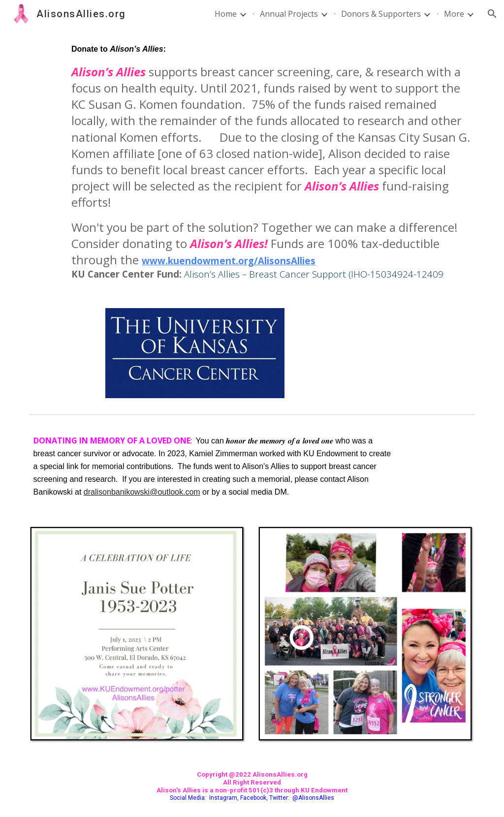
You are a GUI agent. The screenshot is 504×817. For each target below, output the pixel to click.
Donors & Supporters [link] (381, 14)
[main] (271, 162)
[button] (492, 14)
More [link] (454, 14)
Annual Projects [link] (289, 14)
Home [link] (226, 14)
